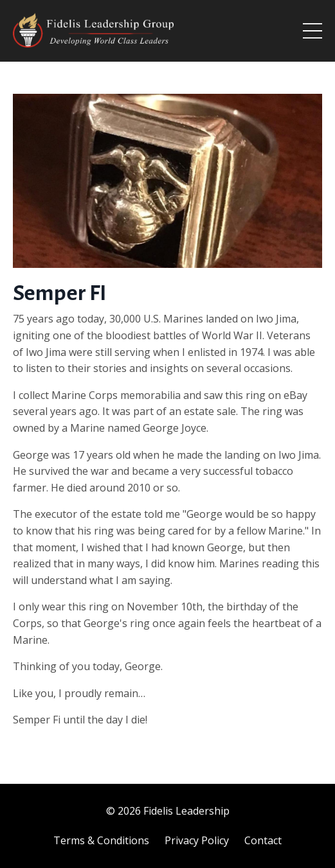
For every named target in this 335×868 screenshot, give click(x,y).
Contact (263, 840)
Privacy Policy (197, 840)
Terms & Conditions (101, 840)
